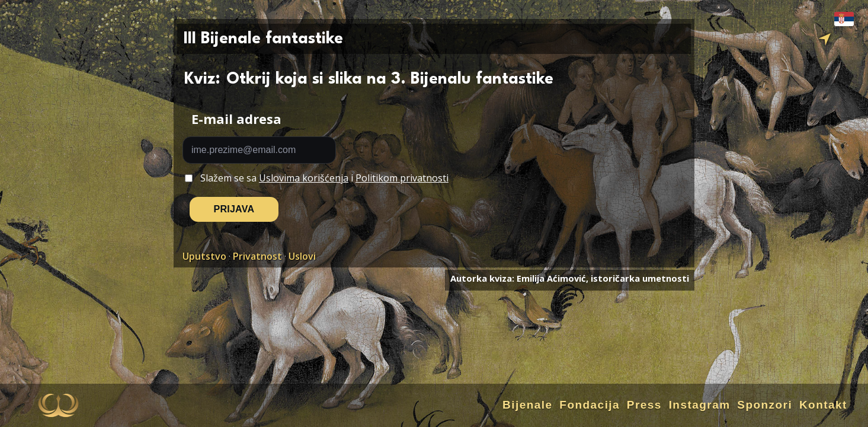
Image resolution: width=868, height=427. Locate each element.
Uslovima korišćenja (304, 178)
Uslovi (302, 256)
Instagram (700, 405)
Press (644, 405)
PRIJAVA (234, 209)
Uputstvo (204, 256)
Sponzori (765, 405)
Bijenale (528, 405)
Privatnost (257, 256)
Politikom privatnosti (402, 178)
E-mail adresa (236, 119)
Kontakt (823, 405)
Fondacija (590, 405)
